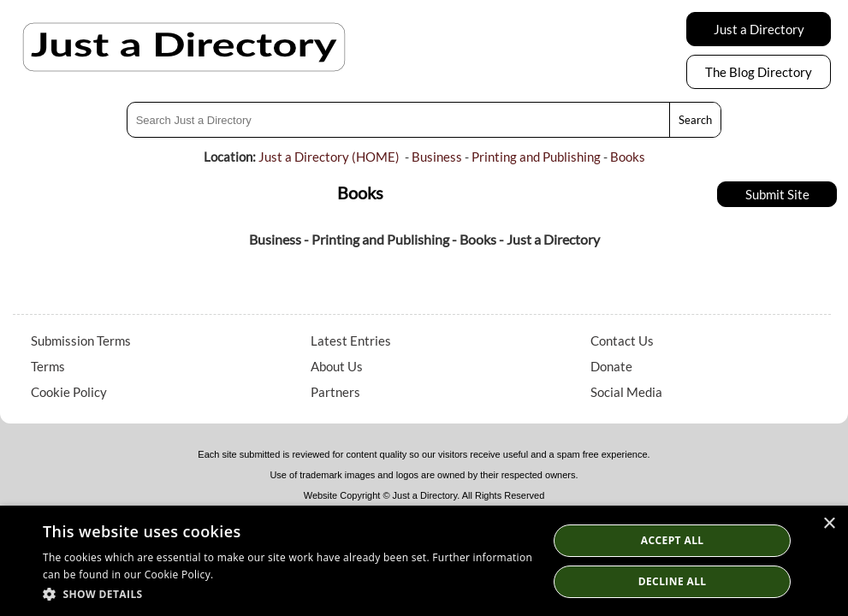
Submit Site (777, 194)
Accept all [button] (673, 540)
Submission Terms (81, 341)
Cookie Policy (69, 392)
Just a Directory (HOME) (329, 157)
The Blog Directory (759, 72)
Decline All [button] (673, 581)
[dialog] (424, 561)
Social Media (626, 392)
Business (437, 157)
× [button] (829, 524)
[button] (288, 593)
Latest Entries (351, 341)
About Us (337, 366)
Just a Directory (759, 29)
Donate (611, 366)
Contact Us (622, 341)
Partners (335, 392)
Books (628, 157)
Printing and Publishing (536, 157)
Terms (48, 366)
